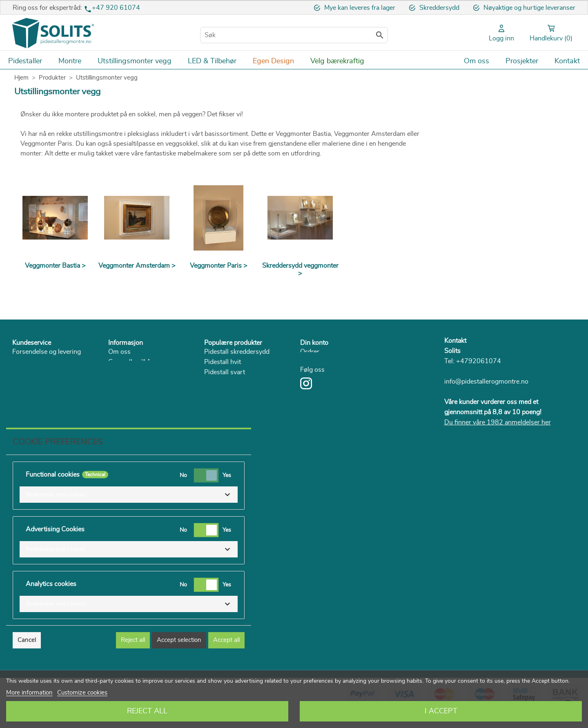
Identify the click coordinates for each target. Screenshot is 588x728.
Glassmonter (223, 423)
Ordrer (310, 352)
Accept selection (179, 658)
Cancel (27, 658)
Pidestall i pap (224, 393)
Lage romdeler (225, 433)
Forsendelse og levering (47, 352)
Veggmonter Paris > (219, 266)
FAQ (19, 393)
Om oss (119, 352)
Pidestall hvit (223, 362)
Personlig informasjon (332, 372)
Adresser (313, 362)
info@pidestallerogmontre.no (486, 382)
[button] (129, 512)
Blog (115, 413)
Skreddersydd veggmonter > (300, 270)
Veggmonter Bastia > (55, 266)
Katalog (119, 403)
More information (29, 693)
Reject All (147, 711)
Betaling (24, 362)
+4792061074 (479, 361)
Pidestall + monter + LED (240, 403)
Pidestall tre (221, 382)
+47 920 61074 (116, 8)
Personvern (125, 382)
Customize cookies (82, 693)
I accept (441, 711)
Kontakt (455, 341)
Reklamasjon (31, 382)
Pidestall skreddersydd (237, 352)
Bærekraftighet (130, 393)
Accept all (226, 658)
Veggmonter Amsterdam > (137, 266)
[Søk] (294, 35)
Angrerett (26, 372)
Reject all (133, 658)
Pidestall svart (225, 372)
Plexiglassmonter (229, 413)
